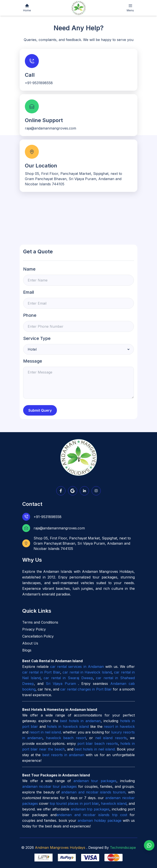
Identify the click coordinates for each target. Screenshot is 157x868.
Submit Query (40, 410)
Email (29, 292)
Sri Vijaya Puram (62, 684)
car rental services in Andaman (77, 667)
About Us (30, 643)
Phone (30, 315)
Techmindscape (122, 848)
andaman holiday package (99, 820)
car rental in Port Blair (41, 672)
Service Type (37, 338)
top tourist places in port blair (74, 803)
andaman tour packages (95, 781)
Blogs (27, 650)
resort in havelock (119, 726)
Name (29, 269)
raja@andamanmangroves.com (59, 528)
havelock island (114, 803)
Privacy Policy (34, 629)
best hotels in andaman (80, 721)
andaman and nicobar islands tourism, (94, 792)
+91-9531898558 (48, 517)
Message (33, 361)
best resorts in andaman (63, 755)
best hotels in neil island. (96, 749)
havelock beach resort (66, 738)
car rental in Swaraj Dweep (68, 678)
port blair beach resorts (98, 744)
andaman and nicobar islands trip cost (92, 815)
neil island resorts (111, 738)
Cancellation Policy (38, 636)
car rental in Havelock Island (87, 672)
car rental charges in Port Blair (86, 689)
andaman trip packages (90, 809)
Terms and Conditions (40, 622)
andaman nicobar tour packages (49, 786)
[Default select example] (78, 349)
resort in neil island (45, 732)
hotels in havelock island (68, 726)
